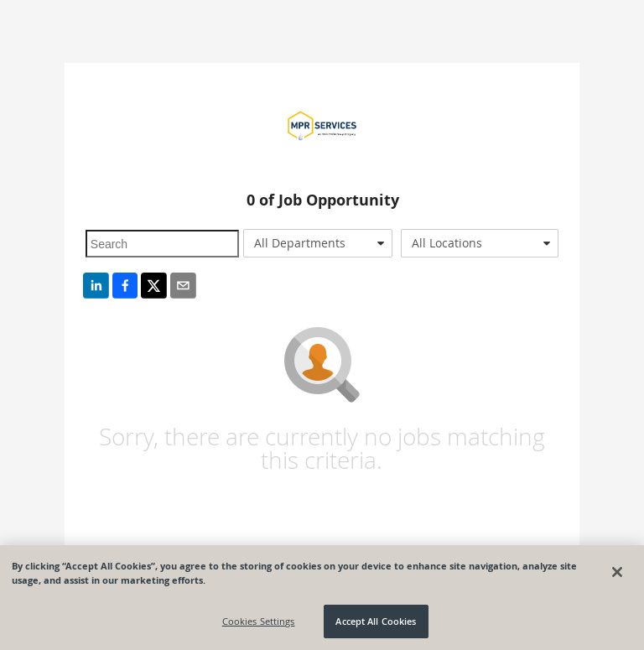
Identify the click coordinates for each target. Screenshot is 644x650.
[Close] (617, 572)
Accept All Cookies (376, 621)
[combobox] (318, 243)
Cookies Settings (259, 621)
